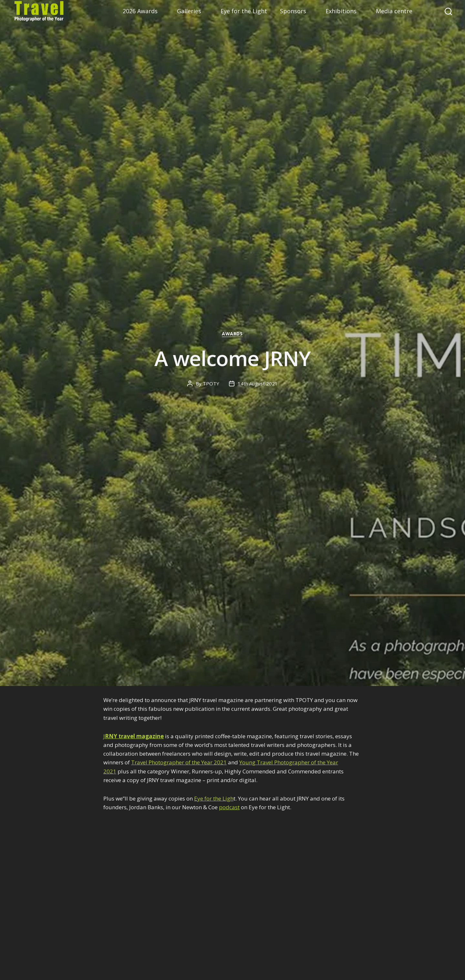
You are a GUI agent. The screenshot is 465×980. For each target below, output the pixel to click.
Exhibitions (341, 11)
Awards (232, 334)
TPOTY (211, 383)
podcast (229, 807)
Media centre (394, 11)
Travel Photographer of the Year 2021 (179, 762)
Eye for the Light (244, 11)
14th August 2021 (258, 383)
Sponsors (293, 11)
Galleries (189, 11)
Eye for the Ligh (214, 798)
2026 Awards (140, 11)
